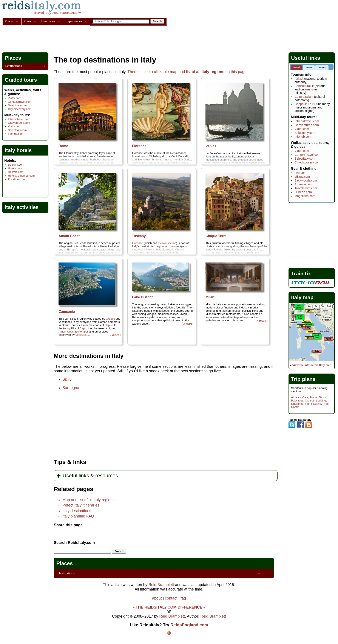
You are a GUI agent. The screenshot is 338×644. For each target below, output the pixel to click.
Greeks (110, 319)
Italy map (302, 297)
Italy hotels (18, 150)
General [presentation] (296, 67)
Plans (27, 21)
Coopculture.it (304, 104)
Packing (316, 404)
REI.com (300, 173)
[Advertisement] (80, 40)
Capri (83, 328)
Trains (313, 397)
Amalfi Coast (66, 332)
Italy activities (22, 207)
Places (65, 563)
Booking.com (16, 165)
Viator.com (15, 98)
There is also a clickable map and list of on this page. (188, 72)
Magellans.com (305, 196)
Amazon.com (303, 184)
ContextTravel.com (20, 102)
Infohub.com (16, 134)
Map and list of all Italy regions (88, 500)
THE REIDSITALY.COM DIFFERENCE (169, 607)
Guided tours (21, 80)
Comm (295, 407)
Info (307, 404)
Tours (322, 397)
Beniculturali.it (304, 86)
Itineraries (297, 404)
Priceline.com (16, 179)
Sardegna (71, 388)
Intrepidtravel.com (19, 119)
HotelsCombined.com (21, 176)
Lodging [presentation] (309, 67)
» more (188, 324)
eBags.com (302, 177)
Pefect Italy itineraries (81, 505)
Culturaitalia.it (304, 97)
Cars (305, 397)
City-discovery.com (20, 109)
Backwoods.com (306, 180)
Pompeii (83, 332)
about (157, 598)
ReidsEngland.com (189, 625)
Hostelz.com (16, 172)
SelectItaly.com (17, 105)
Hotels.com (15, 168)
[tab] (296, 68)
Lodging (321, 401)
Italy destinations (77, 511)
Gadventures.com (19, 123)
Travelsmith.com (306, 188)
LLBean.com (303, 192)
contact (171, 598)
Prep (326, 404)
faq (183, 598)
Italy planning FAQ (78, 516)
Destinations (66, 573)
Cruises (310, 401)
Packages (297, 401)
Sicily (67, 379)
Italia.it (299, 79)
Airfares (296, 397)
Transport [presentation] (322, 67)
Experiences (74, 21)
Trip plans (303, 379)
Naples (109, 325)
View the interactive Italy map (312, 365)
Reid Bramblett (161, 585)
